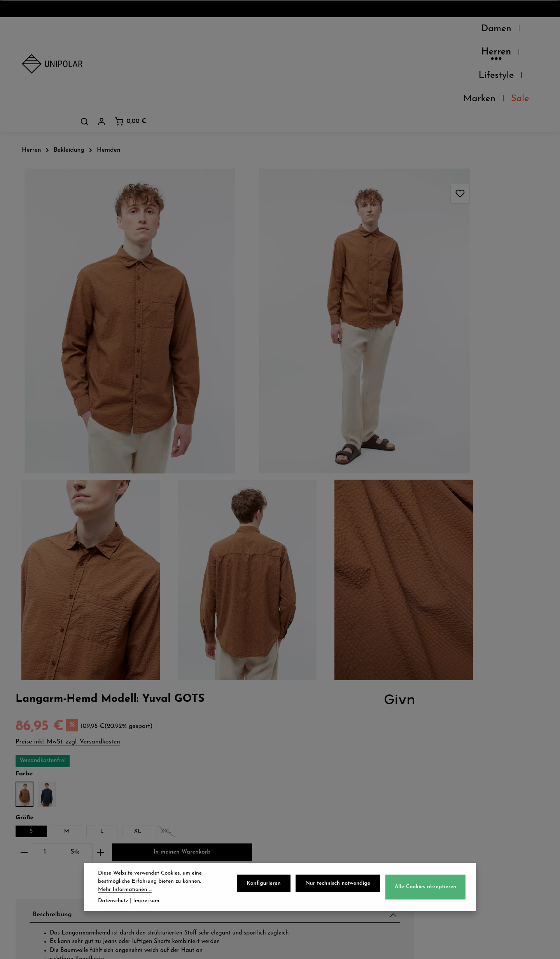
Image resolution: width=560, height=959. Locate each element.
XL (500, 231)
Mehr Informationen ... (125, 896)
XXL (531, 232)
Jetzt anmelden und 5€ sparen (280, 690)
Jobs (29, 796)
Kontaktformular (459, 861)
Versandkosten (367, 947)
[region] (189, 272)
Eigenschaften (421, 533)
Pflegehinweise (422, 514)
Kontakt (36, 813)
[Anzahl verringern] (387, 252)
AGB (302, 779)
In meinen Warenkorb (448, 277)
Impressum (313, 813)
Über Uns (38, 762)
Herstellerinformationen (438, 551)
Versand (172, 762)
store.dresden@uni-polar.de (478, 825)
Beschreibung (419, 341)
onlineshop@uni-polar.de (473, 777)
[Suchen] (473, 31)
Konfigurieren (269, 890)
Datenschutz (316, 762)
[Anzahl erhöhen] (463, 252)
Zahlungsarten (184, 779)
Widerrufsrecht (320, 796)
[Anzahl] (408, 252)
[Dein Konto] (490, 31)
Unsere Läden (46, 779)
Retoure (171, 796)
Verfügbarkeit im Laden (438, 496)
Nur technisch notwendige (341, 890)
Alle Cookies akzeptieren (426, 893)
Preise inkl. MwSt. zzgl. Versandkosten (431, 140)
